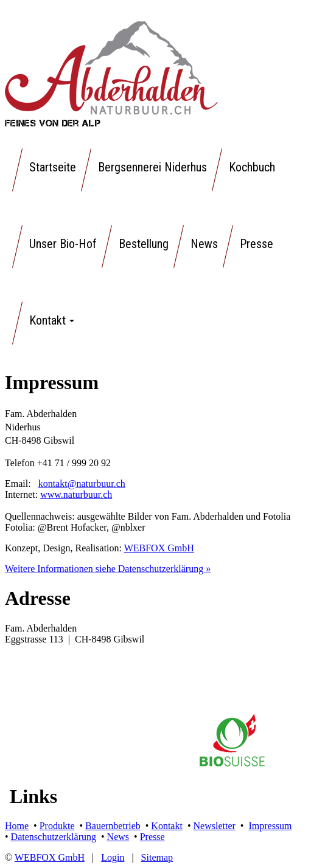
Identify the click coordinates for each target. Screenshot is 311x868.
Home (17, 826)
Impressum (270, 826)
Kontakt (167, 826)
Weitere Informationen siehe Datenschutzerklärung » (108, 569)
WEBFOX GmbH (159, 548)
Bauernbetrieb (113, 826)
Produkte (57, 826)
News (118, 837)
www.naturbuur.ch (76, 494)
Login (113, 857)
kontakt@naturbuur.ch (82, 484)
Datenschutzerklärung (54, 837)
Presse (152, 837)
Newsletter (215, 826)
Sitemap (157, 857)
